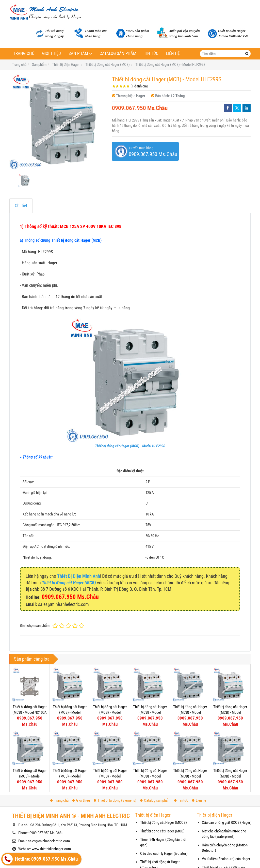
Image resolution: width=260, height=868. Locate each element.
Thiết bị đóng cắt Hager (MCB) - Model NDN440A (150, 712)
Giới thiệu (52, 54)
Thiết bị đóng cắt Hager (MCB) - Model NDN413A (110, 776)
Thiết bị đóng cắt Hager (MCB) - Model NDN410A (150, 776)
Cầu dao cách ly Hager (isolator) (164, 854)
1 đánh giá (139, 86)
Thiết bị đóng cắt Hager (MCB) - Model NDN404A (230, 741)
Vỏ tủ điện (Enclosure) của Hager (226, 859)
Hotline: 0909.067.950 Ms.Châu (40, 859)
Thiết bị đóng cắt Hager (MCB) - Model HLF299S (130, 446)
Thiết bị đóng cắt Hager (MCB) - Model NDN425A (230, 712)
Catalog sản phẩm (118, 54)
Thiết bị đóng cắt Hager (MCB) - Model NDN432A (190, 712)
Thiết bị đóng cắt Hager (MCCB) (164, 823)
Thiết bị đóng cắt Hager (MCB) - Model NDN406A (190, 741)
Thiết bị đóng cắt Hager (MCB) (162, 831)
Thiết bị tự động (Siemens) (115, 800)
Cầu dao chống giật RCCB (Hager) (227, 823)
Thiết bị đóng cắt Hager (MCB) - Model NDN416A (70, 776)
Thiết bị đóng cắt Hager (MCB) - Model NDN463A (70, 712)
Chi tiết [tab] (21, 205)
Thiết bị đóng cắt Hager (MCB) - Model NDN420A (30, 776)
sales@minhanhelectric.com (49, 841)
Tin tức (151, 54)
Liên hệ (173, 54)
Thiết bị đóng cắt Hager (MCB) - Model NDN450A (110, 712)
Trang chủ (24, 54)
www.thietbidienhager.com (51, 849)
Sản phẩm (78, 54)
